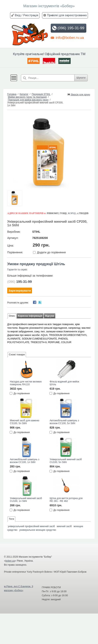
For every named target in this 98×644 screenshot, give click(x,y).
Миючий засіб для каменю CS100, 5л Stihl (25, 422)
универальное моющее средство (38, 530)
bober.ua (10, 561)
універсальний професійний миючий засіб (31, 526)
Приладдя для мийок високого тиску (28, 100)
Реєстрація (31, 15)
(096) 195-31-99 (68, 28)
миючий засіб (64, 526)
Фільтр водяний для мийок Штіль (64, 383)
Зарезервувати (20, 291)
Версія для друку (79, 94)
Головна (12, 94)
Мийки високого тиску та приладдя (27, 97)
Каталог (24, 94)
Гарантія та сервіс (17, 270)
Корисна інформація (30, 316)
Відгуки (50, 316)
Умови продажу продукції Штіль (36, 264)
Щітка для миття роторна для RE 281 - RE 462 (66, 500)
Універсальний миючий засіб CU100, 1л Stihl (26, 500)
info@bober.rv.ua (67, 37)
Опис (12, 316)
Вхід (18, 15)
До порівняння (22, 393)
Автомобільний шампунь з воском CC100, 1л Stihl (25, 461)
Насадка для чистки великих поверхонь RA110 (26, 383)
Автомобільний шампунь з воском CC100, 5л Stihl (64, 422)
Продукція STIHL (41, 94)
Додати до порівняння (51, 252)
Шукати (81, 78)
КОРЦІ (72, 213)
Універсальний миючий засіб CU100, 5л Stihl (66, 461)
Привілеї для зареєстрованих (67, 15)
